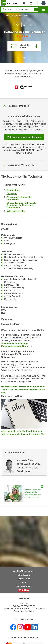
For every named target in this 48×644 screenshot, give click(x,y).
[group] (24, 36)
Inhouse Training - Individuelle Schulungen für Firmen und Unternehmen (21, 205)
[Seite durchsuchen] (20, 9)
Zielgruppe (12, 194)
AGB (24, 583)
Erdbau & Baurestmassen (16, 16)
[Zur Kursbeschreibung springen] (24, 46)
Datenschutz (24, 579)
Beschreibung (13, 190)
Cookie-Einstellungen (24, 571)
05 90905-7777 (28, 606)
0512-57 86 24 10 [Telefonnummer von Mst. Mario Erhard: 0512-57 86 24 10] (32, 464)
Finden (36, 9)
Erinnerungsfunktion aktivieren (24, 137)
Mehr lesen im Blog (16, 211)
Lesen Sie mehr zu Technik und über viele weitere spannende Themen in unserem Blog (23, 433)
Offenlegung (24, 575)
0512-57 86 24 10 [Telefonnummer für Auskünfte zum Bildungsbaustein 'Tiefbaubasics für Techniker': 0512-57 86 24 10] (29, 150)
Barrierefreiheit (24, 586)
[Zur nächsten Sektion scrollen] (24, 60)
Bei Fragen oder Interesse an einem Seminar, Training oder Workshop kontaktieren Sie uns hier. (23, 389)
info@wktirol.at (27, 611)
